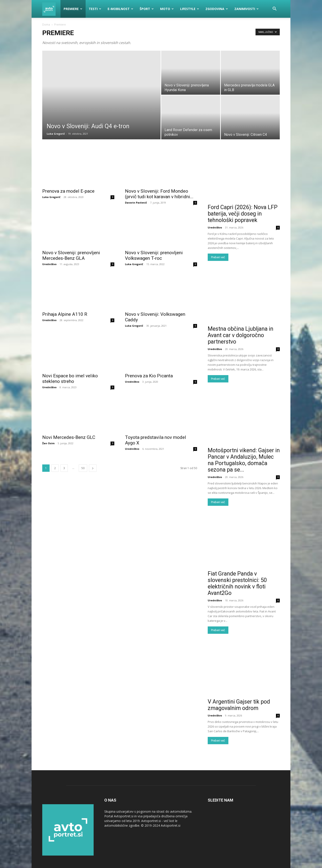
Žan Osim (48, 443)
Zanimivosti (247, 9)
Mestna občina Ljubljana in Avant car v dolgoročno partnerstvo (240, 335)
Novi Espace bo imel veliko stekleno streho (70, 379)
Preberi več (218, 257)
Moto (167, 9)
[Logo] (51, 9)
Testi (95, 9)
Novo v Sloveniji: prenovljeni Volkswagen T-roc (154, 255)
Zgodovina (217, 9)
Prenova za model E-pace (68, 191)
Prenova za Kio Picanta (149, 376)
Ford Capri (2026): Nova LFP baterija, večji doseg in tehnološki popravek (243, 214)
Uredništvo (49, 264)
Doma (46, 25)
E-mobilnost (120, 9)
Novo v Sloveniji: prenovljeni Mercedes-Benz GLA (71, 255)
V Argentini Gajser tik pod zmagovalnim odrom (239, 705)
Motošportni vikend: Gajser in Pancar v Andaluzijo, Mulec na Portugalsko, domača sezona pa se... (244, 460)
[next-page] (93, 468)
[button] (274, 9)
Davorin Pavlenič (136, 203)
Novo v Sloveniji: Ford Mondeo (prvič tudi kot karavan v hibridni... (159, 194)
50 (83, 468)
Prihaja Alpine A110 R (65, 314)
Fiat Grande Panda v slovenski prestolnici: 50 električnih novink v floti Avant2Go (237, 583)
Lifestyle (190, 9)
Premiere (73, 9)
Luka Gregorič (56, 134)
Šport (147, 9)
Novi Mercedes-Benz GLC (69, 437)
